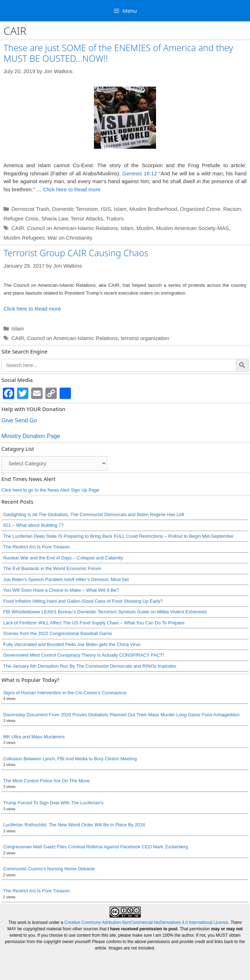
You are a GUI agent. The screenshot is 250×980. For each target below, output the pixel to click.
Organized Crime (200, 209)
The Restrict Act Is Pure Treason (36, 547)
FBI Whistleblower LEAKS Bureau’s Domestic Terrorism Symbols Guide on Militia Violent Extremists (105, 612)
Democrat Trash (30, 209)
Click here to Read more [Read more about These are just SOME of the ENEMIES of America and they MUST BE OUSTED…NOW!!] (72, 189)
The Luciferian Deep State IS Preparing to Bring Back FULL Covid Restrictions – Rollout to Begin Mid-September (118, 536)
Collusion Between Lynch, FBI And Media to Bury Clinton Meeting (70, 759)
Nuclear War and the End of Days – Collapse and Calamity (63, 558)
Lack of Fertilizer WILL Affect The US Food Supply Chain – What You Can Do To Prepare (94, 623)
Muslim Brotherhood (153, 209)
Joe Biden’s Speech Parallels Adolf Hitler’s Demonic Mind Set (66, 579)
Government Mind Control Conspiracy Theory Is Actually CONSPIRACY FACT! (84, 655)
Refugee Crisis (21, 218)
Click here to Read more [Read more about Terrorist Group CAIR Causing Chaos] (32, 309)
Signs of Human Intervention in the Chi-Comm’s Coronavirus (65, 693)
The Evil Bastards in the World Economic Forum (52, 568)
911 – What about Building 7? (34, 525)
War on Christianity (70, 238)
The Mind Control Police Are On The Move (46, 781)
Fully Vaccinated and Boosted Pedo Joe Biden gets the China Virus (72, 644)
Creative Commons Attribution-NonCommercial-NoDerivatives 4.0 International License (146, 922)
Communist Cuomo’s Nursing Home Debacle (49, 869)
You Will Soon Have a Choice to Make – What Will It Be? (61, 590)
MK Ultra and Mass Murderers (34, 737)
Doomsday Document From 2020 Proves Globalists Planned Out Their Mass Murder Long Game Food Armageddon (121, 715)
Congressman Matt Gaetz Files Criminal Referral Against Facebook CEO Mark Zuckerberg (96, 847)
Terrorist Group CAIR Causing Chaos (76, 253)
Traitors (115, 218)
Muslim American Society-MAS (193, 228)
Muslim (145, 228)
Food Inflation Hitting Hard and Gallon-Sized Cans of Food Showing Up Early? (83, 601)
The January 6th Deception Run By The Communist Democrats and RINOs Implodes (90, 666)
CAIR (18, 228)
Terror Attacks (87, 218)
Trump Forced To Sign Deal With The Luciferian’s (53, 803)
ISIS (106, 209)
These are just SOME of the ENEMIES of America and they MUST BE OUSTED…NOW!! (118, 53)
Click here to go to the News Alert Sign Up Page (50, 490)
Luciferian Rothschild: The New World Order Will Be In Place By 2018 (74, 825)
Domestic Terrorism (75, 209)
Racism (232, 209)
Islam (120, 209)
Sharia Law (55, 218)
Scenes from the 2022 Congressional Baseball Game (57, 633)
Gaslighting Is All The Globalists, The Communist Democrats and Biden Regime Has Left (94, 514)
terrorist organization (145, 338)
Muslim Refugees (24, 238)
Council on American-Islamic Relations (72, 228)
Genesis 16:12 (140, 173)
